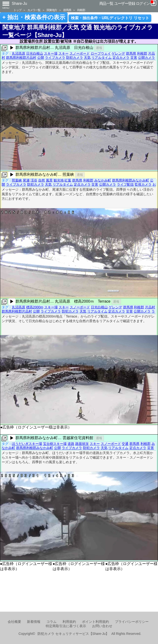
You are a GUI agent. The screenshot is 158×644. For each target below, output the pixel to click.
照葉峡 (17, 180)
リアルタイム (101, 58)
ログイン (143, 3)
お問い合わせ (102, 626)
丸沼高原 (19, 53)
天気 (87, 58)
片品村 (150, 307)
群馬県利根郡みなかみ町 (131, 180)
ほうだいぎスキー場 (27, 444)
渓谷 (34, 180)
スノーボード (80, 53)
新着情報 (34, 622)
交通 (125, 444)
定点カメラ (121, 58)
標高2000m (35, 307)
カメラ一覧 (34, 10)
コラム (51, 622)
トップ (17, 10)
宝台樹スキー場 (55, 444)
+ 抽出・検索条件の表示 (34, 17)
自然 (42, 180)
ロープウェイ (101, 53)
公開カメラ (146, 58)
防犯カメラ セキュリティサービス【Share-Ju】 (73, 634)
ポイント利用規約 (95, 622)
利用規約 (69, 622)
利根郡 (81, 10)
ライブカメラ (55, 58)
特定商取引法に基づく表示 (66, 626)
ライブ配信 (125, 184)
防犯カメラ (75, 58)
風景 (49, 180)
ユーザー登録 (125, 3)
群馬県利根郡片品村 (21, 58)
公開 (41, 58)
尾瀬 (26, 180)
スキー (63, 53)
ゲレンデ (118, 53)
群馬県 (67, 10)
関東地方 (52, 10)
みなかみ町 (103, 180)
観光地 (59, 180)
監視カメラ (143, 184)
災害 (134, 58)
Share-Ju (19, 3)
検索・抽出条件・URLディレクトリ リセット (110, 18)
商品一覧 (106, 3)
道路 (71, 444)
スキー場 (51, 53)
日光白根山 (35, 53)
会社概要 (14, 622)
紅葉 (68, 180)
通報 (99, 48)
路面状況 (82, 444)
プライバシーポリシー (132, 622)
